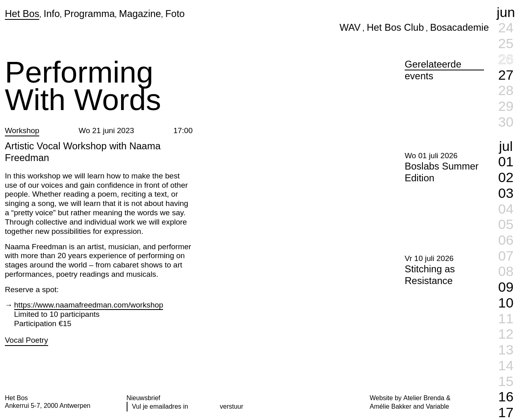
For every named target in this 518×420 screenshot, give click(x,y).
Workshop (22, 130)
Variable (437, 406)
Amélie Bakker (391, 406)
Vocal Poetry (27, 340)
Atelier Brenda (424, 398)
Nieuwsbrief (144, 398)
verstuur (231, 406)
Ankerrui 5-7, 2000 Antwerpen (48, 406)
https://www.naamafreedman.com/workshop (89, 305)
